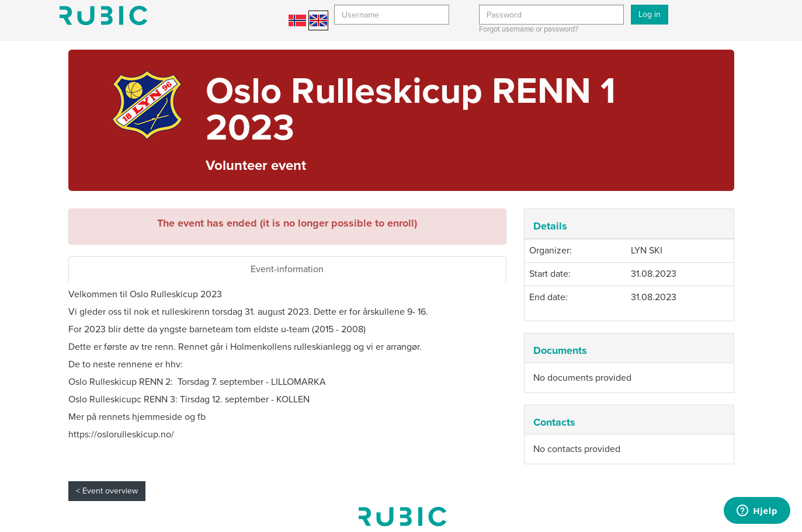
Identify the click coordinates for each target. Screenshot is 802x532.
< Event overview (107, 491)
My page (402, 517)
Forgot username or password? (529, 29)
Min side (103, 15)
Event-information (287, 269)
